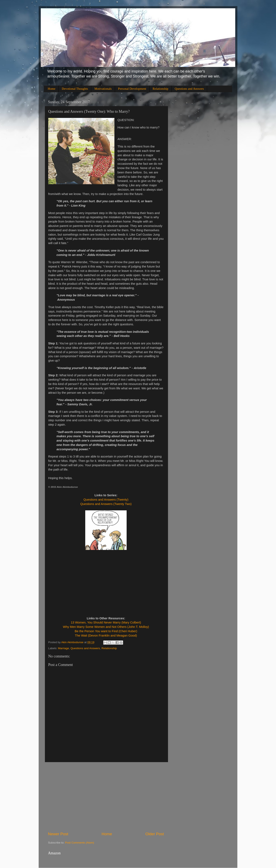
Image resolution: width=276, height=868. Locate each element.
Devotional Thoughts (75, 89)
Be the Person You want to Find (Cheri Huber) (106, 631)
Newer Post (58, 834)
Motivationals (103, 89)
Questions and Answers (189, 89)
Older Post (155, 834)
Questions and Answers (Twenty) (106, 500)
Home (52, 89)
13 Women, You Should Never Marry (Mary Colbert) (106, 622)
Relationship (161, 89)
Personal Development (132, 89)
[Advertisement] (106, 797)
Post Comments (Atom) (80, 843)
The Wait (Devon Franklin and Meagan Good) (106, 636)
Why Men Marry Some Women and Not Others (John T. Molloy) (106, 627)
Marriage (63, 648)
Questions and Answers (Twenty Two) (106, 504)
